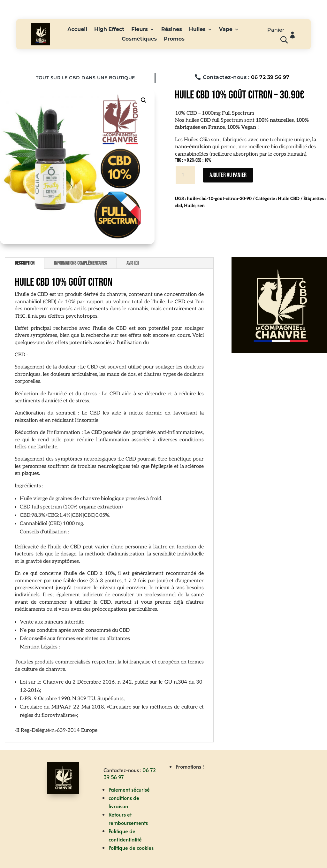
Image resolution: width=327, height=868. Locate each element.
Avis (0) (133, 263)
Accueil (77, 30)
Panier (276, 30)
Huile (190, 206)
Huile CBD (289, 199)
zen (201, 206)
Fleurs (140, 30)
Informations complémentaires (80, 263)
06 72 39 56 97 (270, 77)
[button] (144, 100)
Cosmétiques (139, 39)
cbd (178, 206)
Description (25, 263)
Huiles (197, 30)
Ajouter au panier (228, 175)
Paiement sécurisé (129, 789)
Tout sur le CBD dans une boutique (85, 78)
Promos (174, 39)
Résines (172, 30)
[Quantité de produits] (185, 175)
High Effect (109, 30)
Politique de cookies (131, 848)
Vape (226, 30)
